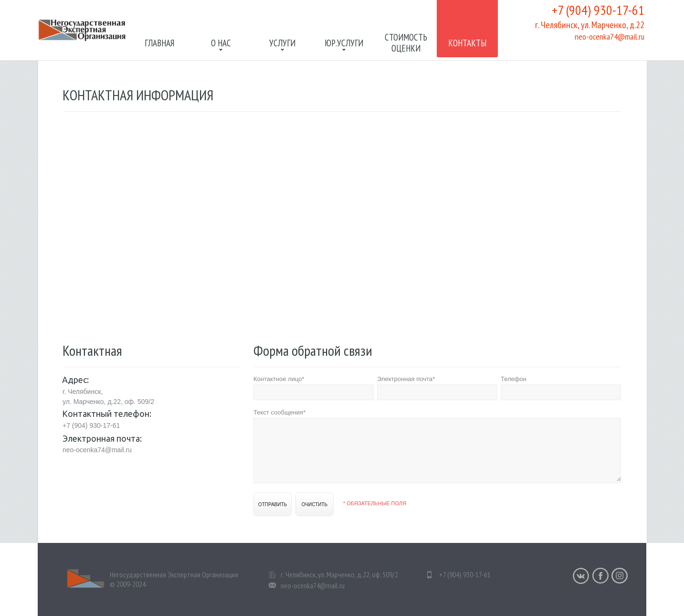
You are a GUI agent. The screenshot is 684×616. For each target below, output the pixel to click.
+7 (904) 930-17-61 (598, 10)
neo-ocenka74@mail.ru (610, 37)
